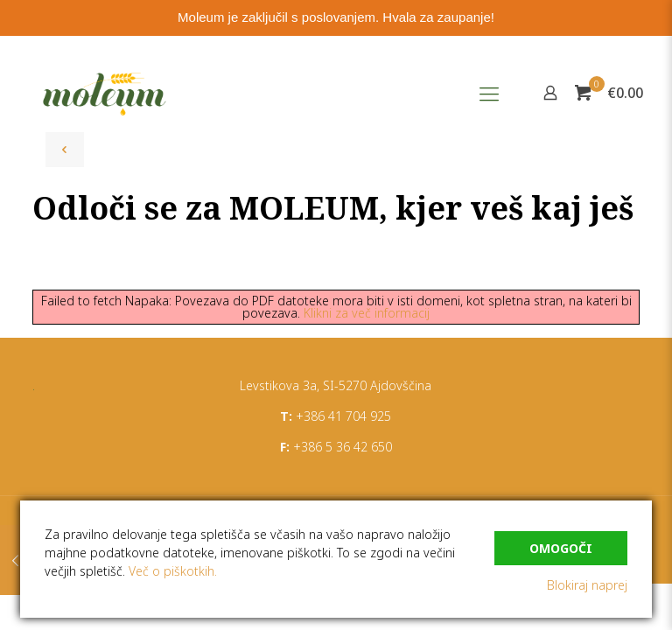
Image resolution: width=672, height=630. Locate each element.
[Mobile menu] (489, 93)
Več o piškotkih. (173, 571)
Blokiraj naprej (587, 585)
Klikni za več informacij (367, 313)
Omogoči (561, 548)
